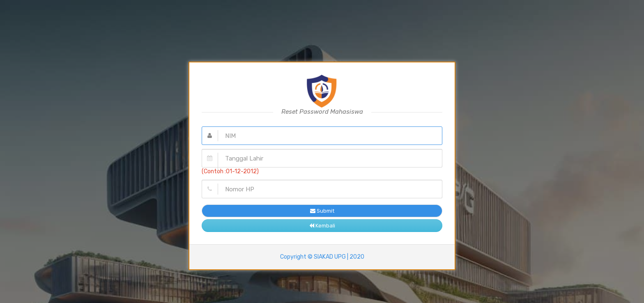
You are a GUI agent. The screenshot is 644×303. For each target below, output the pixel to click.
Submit (322, 211)
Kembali (322, 226)
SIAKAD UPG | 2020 (339, 257)
